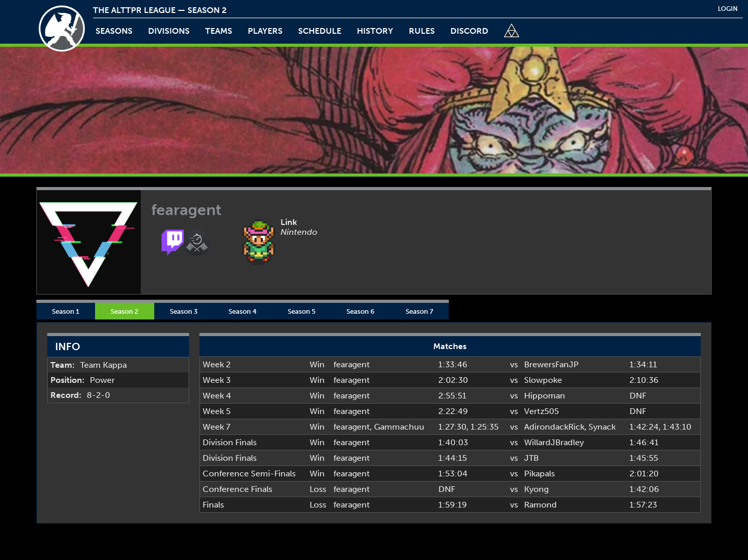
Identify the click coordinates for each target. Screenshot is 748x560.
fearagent (352, 364)
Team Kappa (103, 365)
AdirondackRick (554, 427)
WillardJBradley (554, 442)
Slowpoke (543, 380)
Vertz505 (542, 411)
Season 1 (66, 311)
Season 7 (419, 311)
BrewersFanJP (551, 364)
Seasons (114, 31)
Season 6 (360, 311)
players (265, 31)
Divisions (169, 31)
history (375, 31)
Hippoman (545, 396)
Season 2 (125, 311)
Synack (602, 427)
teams (219, 31)
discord (469, 31)
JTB (531, 458)
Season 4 (243, 311)
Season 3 (184, 311)
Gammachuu (399, 427)
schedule (320, 31)
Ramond (540, 505)
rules (422, 31)
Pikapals (539, 474)
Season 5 (302, 311)
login (728, 9)
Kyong (536, 489)
